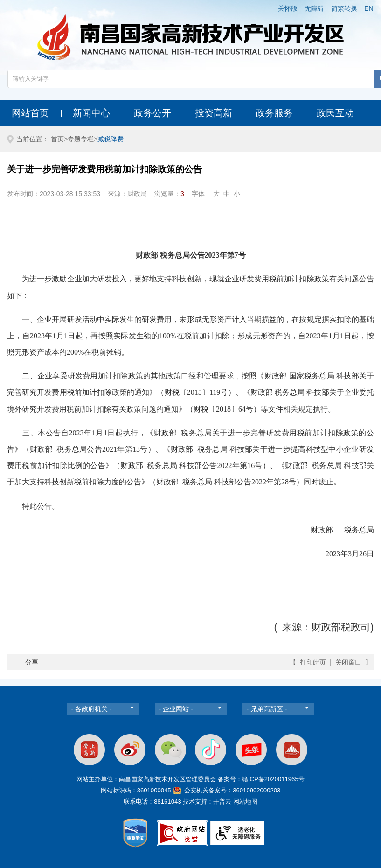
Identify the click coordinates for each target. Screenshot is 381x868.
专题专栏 (81, 139)
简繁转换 (344, 8)
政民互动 (335, 113)
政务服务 (274, 113)
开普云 (222, 801)
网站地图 (245, 801)
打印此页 (313, 662)
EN (369, 8)
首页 (57, 139)
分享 (32, 662)
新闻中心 (91, 113)
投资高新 (214, 113)
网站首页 (30, 113)
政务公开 (152, 113)
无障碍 (314, 8)
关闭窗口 (348, 662)
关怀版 (288, 8)
